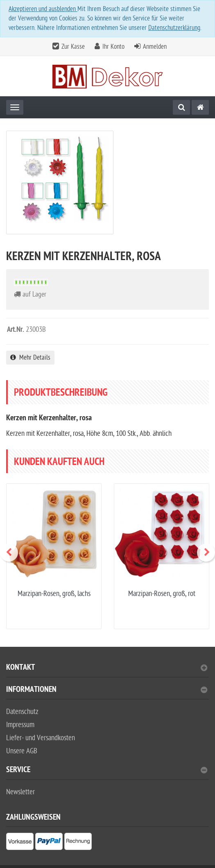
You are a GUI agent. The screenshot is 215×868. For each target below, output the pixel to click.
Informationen (107, 690)
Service (107, 771)
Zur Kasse (73, 47)
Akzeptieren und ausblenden (43, 9)
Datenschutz (22, 712)
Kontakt (107, 668)
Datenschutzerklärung (174, 28)
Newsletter (20, 792)
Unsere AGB (22, 751)
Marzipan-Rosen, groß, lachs (54, 594)
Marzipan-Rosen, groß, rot (162, 594)
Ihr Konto (113, 47)
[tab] (107, 671)
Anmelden (155, 47)
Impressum (20, 725)
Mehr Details (30, 358)
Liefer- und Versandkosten (41, 738)
